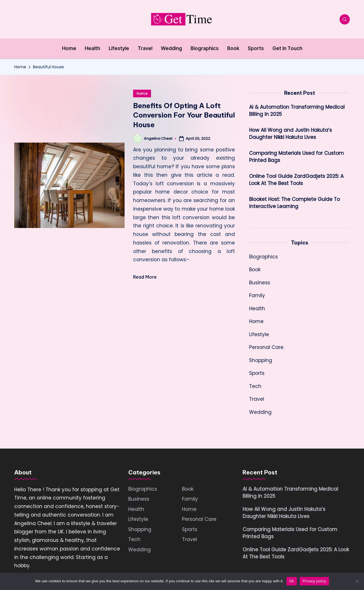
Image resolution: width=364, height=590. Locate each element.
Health (257, 309)
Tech (255, 386)
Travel (257, 399)
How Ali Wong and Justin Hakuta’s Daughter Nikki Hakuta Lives (290, 134)
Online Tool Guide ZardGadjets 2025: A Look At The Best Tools (296, 180)
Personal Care (266, 347)
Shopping (261, 360)
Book (255, 270)
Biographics (263, 257)
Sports (257, 373)
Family (257, 295)
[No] (357, 581)
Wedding (260, 412)
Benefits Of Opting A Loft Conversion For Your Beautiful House (184, 115)
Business (260, 283)
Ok (292, 581)
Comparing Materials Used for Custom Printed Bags (296, 157)
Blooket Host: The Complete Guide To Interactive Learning (294, 203)
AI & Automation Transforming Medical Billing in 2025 (297, 111)
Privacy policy (314, 581)
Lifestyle (259, 334)
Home (142, 93)
